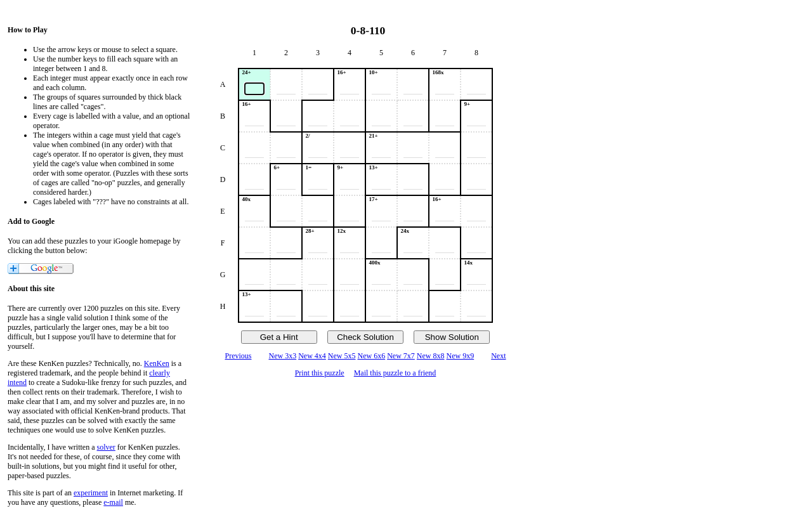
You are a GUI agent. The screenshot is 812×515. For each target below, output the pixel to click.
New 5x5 (342, 356)
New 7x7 (401, 356)
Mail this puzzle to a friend (395, 373)
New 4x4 (312, 356)
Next (498, 356)
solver (106, 447)
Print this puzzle (320, 373)
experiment (91, 493)
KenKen (157, 363)
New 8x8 (431, 356)
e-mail (113, 502)
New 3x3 (282, 356)
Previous (238, 356)
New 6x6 (372, 356)
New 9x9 (461, 356)
